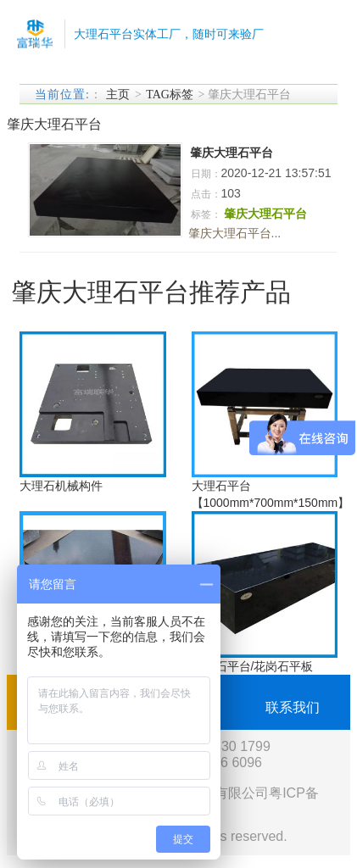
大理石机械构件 (61, 486)
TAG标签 (170, 95)
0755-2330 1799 (221, 746)
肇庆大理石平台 (231, 153)
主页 (118, 95)
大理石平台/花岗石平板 (253, 666)
